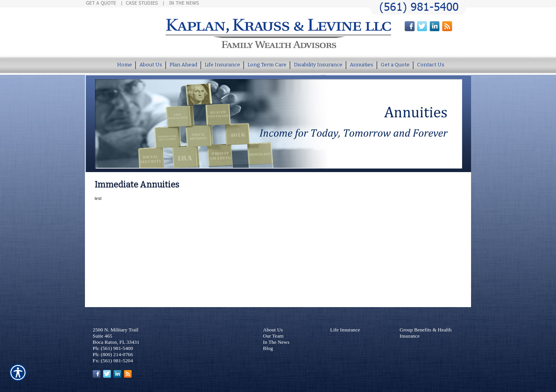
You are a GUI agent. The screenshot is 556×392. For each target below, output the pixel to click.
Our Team (273, 336)
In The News (276, 342)
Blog (268, 348)
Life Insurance (345, 330)
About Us (273, 330)
